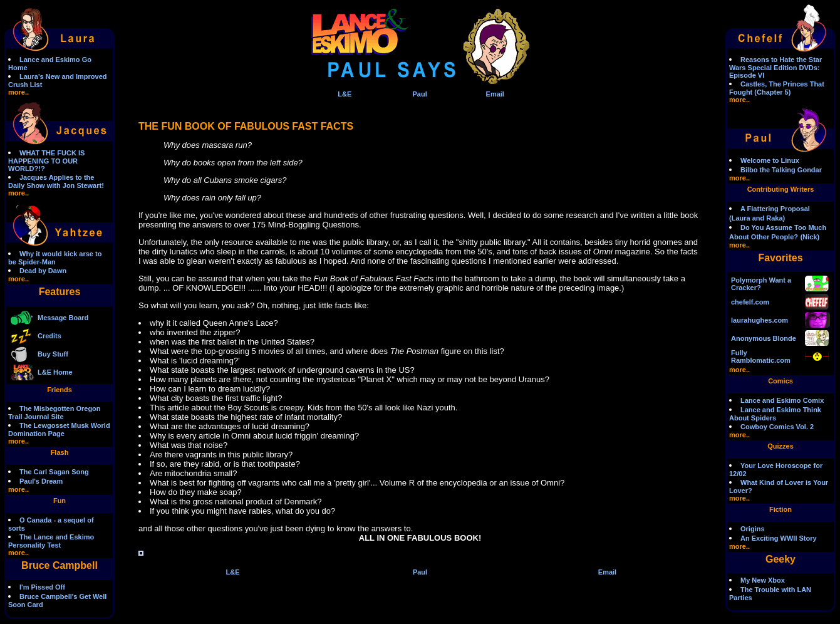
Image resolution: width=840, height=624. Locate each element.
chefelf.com (750, 302)
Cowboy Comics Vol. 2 (777, 427)
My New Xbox (763, 580)
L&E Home (55, 372)
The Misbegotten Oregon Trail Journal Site (54, 413)
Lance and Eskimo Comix (782, 400)
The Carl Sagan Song (54, 472)
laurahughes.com (760, 320)
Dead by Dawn (43, 271)
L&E (345, 94)
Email (495, 94)
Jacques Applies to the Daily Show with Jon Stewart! (56, 181)
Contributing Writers (781, 189)
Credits (49, 336)
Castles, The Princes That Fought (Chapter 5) (777, 88)
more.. (18, 92)
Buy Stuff (53, 354)
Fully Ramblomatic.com (761, 356)
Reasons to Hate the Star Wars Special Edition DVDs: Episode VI (775, 67)
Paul (419, 94)
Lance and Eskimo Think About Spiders (775, 414)
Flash (60, 452)
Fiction (780, 509)
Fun (60, 501)
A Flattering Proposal (775, 209)
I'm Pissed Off (42, 587)
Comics (780, 381)
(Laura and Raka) (757, 218)
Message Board (63, 318)
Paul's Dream (41, 481)
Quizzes (780, 446)
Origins (753, 529)
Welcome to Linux (770, 160)
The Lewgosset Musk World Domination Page (59, 429)
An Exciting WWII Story (779, 538)
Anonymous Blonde (764, 338)
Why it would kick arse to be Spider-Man (55, 258)
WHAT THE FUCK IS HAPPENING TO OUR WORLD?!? (46, 161)
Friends (60, 390)
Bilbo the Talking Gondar (781, 170)
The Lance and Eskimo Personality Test (51, 541)
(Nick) (810, 237)
